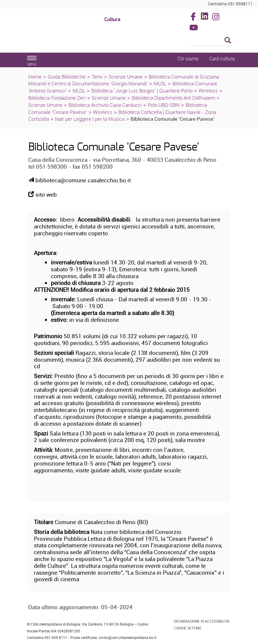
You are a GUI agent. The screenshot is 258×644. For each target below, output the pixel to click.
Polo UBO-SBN (164, 105)
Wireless (208, 91)
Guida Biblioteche (67, 77)
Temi (97, 77)
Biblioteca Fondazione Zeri (57, 98)
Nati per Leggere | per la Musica (90, 119)
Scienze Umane (126, 77)
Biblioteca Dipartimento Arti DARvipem (173, 98)
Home (35, 77)
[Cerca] (210, 41)
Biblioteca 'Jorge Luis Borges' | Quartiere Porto (142, 91)
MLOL (160, 83)
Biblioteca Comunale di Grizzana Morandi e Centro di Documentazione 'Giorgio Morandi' (124, 80)
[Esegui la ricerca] (228, 41)
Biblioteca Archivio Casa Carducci (105, 105)
